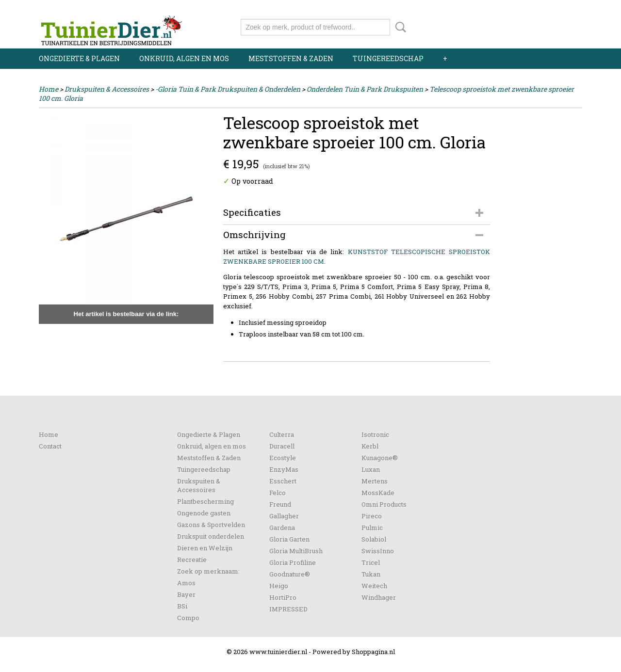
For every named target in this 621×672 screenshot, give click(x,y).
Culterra (282, 434)
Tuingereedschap (388, 58)
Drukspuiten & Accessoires (107, 89)
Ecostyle (283, 458)
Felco (278, 493)
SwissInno (378, 551)
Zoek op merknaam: (208, 571)
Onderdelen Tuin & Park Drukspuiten (365, 89)
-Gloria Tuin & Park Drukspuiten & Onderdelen (228, 89)
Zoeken (399, 27)
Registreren (564, 8)
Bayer (186, 594)
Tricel (371, 562)
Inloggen (523, 8)
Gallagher (284, 516)
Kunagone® (380, 458)
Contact (50, 446)
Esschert (283, 481)
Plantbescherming (205, 501)
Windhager (379, 597)
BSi (182, 606)
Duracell (282, 446)
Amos (186, 583)
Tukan (371, 574)
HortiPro (283, 597)
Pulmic (372, 528)
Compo (188, 618)
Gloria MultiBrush (296, 551)
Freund (280, 504)
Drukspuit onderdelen (211, 536)
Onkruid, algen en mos (184, 58)
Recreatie (192, 560)
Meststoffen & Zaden (291, 58)
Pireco (372, 516)
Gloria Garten (289, 539)
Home (49, 89)
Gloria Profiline (293, 562)
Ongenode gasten (204, 513)
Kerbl (370, 446)
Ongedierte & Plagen (79, 58)
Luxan (371, 469)
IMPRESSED (288, 609)
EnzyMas (284, 469)
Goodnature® (290, 574)
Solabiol (374, 539)
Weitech (374, 586)
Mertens (375, 481)
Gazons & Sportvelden (211, 525)
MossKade (378, 493)
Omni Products (384, 504)
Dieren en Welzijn (205, 548)
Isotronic (375, 434)
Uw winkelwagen (549, 25)
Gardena (282, 528)
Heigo (279, 586)
